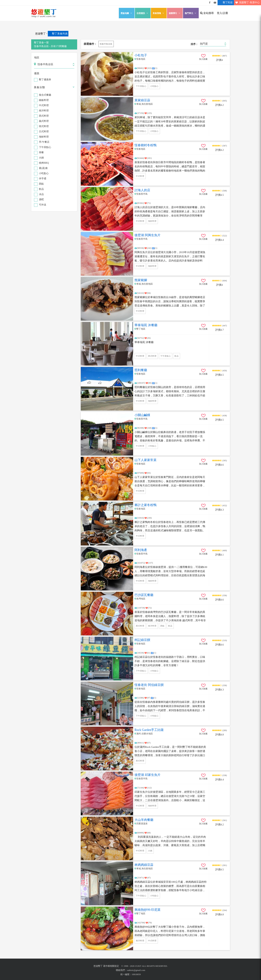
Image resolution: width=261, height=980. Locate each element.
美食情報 (159, 13)
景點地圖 (127, 13)
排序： (194, 44)
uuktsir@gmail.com (136, 970)
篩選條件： (90, 44)
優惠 (37, 73)
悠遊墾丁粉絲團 (210, 3)
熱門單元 (191, 13)
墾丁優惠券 (45, 80)
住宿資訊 (143, 13)
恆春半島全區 (106, 44)
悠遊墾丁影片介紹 (215, 3)
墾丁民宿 (225, 3)
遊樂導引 (175, 13)
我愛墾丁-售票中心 (247, 3)
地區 (37, 58)
